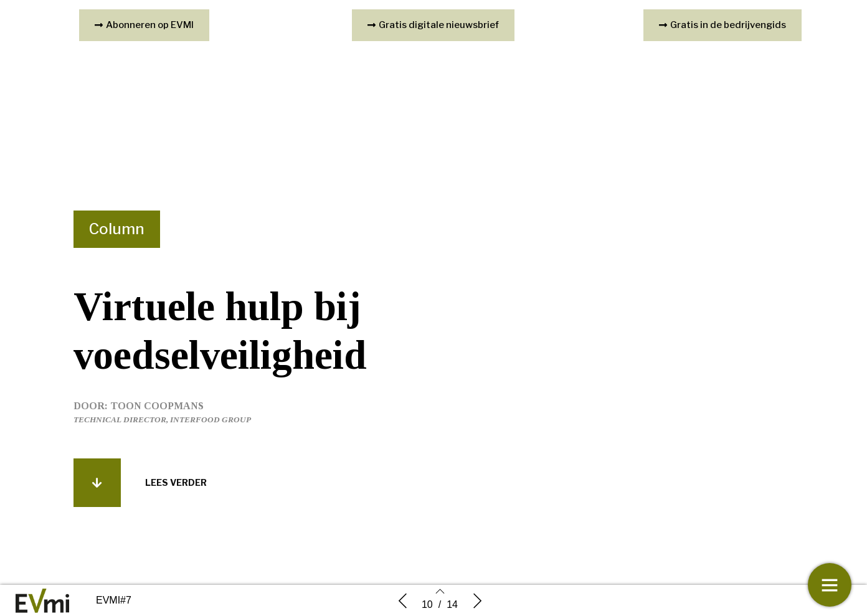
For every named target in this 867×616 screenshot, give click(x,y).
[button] (97, 483)
